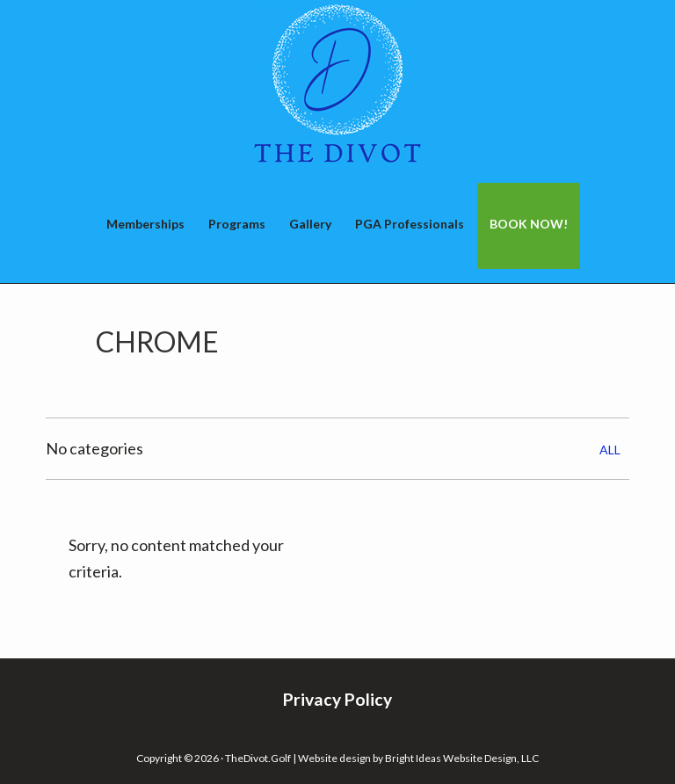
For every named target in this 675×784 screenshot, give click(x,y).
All (610, 450)
